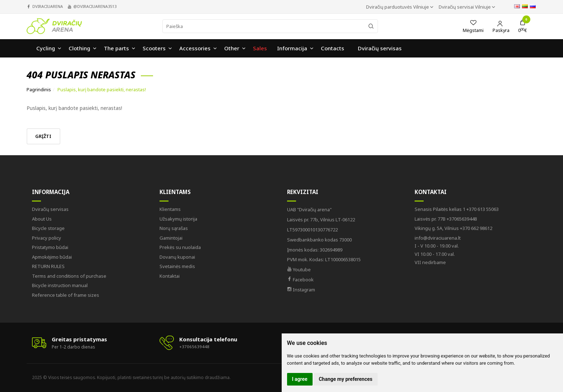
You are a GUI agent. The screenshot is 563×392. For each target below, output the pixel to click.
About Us (42, 219)
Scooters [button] (154, 49)
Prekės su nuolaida (180, 247)
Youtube (299, 269)
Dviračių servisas (50, 209)
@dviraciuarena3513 (95, 6)
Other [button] (232, 49)
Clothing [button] (79, 49)
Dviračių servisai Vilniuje (465, 7)
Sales (260, 49)
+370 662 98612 (453, 228)
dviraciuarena (48, 6)
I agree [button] (300, 379)
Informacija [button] (292, 49)
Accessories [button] (195, 49)
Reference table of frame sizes (66, 295)
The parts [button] (116, 49)
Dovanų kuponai (177, 257)
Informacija (51, 192)
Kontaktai (170, 276)
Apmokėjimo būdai (52, 257)
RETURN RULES (48, 266)
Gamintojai (171, 238)
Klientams (175, 192)
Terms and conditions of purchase (69, 276)
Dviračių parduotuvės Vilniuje (398, 7)
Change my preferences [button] (345, 379)
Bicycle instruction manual (60, 285)
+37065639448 (446, 219)
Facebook (300, 280)
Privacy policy (47, 238)
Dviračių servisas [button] (380, 49)
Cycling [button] (46, 49)
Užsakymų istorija (178, 219)
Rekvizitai (303, 192)
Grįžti (46, 136)
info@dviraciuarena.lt (438, 238)
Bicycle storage (48, 228)
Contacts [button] (333, 49)
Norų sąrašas (174, 228)
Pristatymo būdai (50, 247)
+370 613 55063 (457, 209)
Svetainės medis (177, 266)
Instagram (301, 290)
